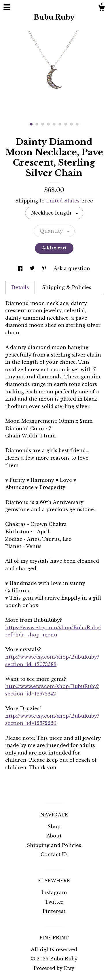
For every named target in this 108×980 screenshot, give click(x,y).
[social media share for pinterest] (45, 268)
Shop (54, 827)
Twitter (54, 902)
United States (63, 201)
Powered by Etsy (54, 968)
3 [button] (43, 124)
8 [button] (71, 124)
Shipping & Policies (67, 287)
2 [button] (37, 124)
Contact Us (54, 854)
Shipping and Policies (54, 845)
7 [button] (66, 124)
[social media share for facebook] (21, 268)
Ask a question (72, 268)
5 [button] (54, 124)
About (54, 836)
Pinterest (54, 911)
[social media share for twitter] (33, 268)
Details (20, 287)
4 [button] (48, 124)
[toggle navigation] (7, 7)
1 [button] (31, 124)
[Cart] (101, 9)
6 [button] (60, 124)
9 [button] (77, 124)
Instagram (54, 892)
